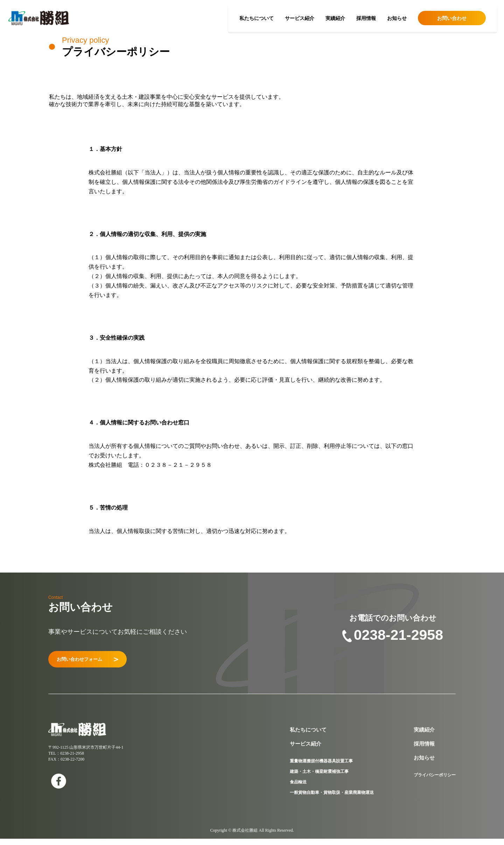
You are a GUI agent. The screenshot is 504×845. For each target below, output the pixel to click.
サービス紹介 (300, 18)
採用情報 (366, 18)
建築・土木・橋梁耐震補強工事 (319, 778)
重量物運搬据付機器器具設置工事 (321, 767)
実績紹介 (335, 18)
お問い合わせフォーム (103, 663)
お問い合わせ (452, 18)
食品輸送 (298, 788)
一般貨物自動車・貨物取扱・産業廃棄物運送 (332, 799)
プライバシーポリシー (435, 781)
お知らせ (397, 18)
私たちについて (257, 18)
